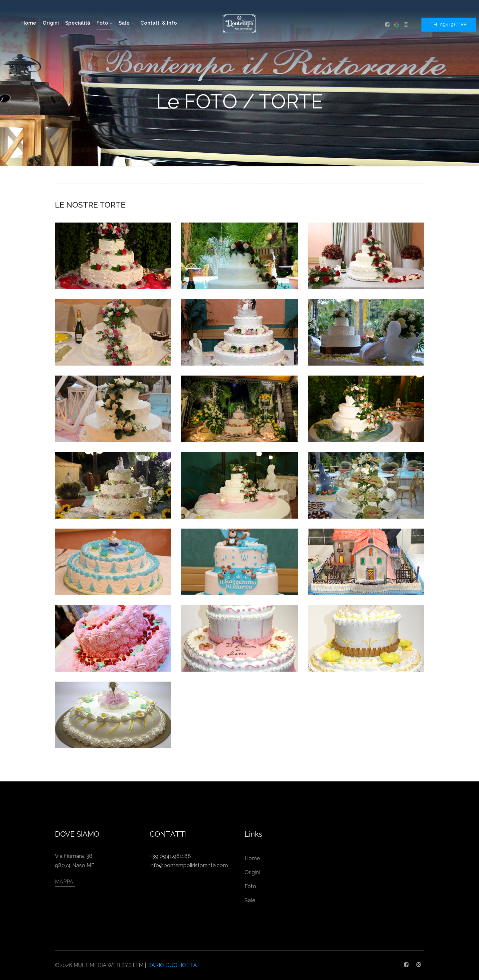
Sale (126, 23)
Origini (51, 23)
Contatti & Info (159, 23)
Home (252, 858)
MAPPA (64, 882)
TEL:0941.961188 (449, 25)
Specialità (78, 23)
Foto (104, 23)
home (29, 23)
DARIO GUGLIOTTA (172, 965)
